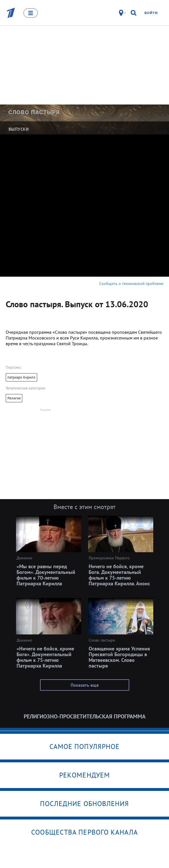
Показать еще (85, 685)
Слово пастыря (34, 112)
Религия (14, 398)
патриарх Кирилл (21, 377)
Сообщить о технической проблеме (131, 284)
